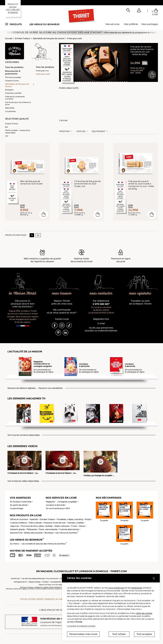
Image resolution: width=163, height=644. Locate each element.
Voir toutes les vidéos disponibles (23, 481)
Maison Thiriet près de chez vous (62, 302)
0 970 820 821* (101, 304)
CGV (62, 579)
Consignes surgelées (67, 502)
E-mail (101, 324)
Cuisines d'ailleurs (18, 523)
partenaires (137, 588)
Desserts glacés (17, 529)
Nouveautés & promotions (13, 72)
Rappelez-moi (101, 319)
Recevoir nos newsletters (51, 388)
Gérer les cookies (144, 613)
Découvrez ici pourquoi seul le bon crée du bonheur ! (23, 304)
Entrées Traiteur (22, 38)
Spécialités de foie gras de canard (49, 38)
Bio (7, 127)
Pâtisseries (32, 529)
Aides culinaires (62, 526)
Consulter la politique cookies (81, 626)
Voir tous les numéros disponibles (24, 435)
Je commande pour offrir (58, 508)
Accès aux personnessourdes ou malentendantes (101, 329)
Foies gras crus (42, 71)
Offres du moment (19, 519)
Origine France (12, 124)
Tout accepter (144, 634)
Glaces (82, 526)
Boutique (49, 533)
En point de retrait (19, 505)
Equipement (99, 131)
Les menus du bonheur (44, 24)
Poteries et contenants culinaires (15, 98)
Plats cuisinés (35, 523)
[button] (139, 11)
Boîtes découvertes (33, 533)
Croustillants (10, 111)
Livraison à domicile (55, 505)
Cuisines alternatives (69, 529)
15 (32, 235)
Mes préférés (131, 24)
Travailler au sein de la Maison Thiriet (140, 302)
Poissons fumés (12, 81)
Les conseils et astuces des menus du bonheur (44, 544)
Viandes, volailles (76, 523)
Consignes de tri (20, 582)
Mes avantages (150, 24)
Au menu (14, 544)
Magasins (50, 502)
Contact (46, 582)
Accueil (9, 38)
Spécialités (10, 108)
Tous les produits (14, 67)
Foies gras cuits (74, 38)
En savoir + (64, 555)
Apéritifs (34, 519)
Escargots (9, 90)
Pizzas (88, 519)
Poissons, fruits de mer (55, 523)
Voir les (81, 131)
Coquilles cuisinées (13, 93)
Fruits (74, 526)
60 (38, 235)
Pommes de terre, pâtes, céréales (37, 526)
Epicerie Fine (16, 533)
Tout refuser (119, 634)
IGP (7, 136)
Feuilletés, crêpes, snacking (70, 519)
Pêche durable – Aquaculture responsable (18, 131)
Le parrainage (17, 508)
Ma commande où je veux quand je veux (62, 311)
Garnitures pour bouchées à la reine (18, 103)
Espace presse (35, 582)
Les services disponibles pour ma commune (40, 579)
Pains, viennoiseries (48, 529)
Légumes (14, 526)
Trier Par (64, 131)
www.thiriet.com (117, 588)
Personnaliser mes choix (83, 634)
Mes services (112, 24)
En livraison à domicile (21, 502)
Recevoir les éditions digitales (21, 388)
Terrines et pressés (13, 77)
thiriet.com (15, 579)
